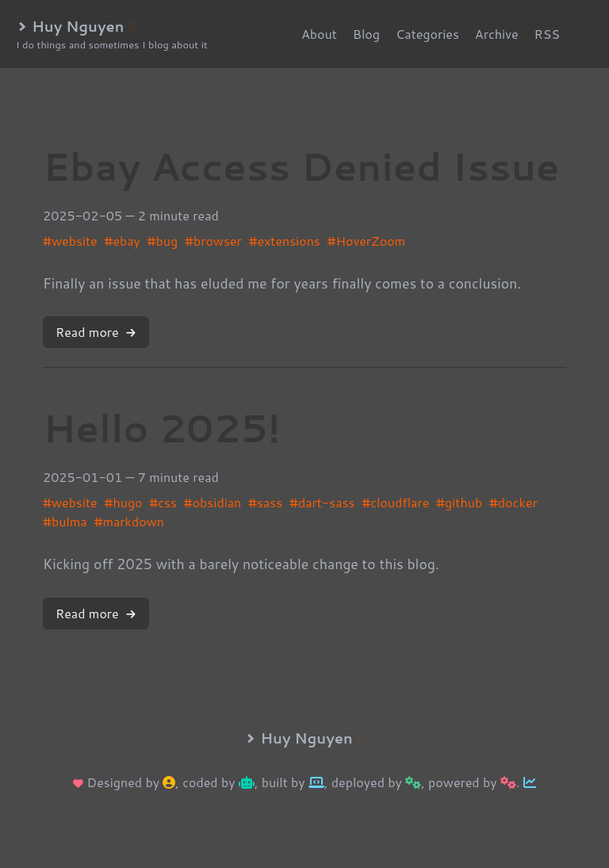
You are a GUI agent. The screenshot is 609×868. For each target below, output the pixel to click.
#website (70, 241)
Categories (427, 34)
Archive (497, 34)
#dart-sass (322, 502)
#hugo (123, 502)
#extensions (285, 241)
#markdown (129, 521)
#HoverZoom (367, 241)
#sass (265, 502)
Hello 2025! (161, 427)
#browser (213, 241)
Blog (366, 34)
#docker (513, 502)
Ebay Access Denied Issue (301, 166)
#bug (163, 241)
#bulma (65, 521)
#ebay (122, 241)
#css (163, 502)
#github (459, 502)
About (319, 34)
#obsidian (213, 502)
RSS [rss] (548, 34)
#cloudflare (395, 502)
